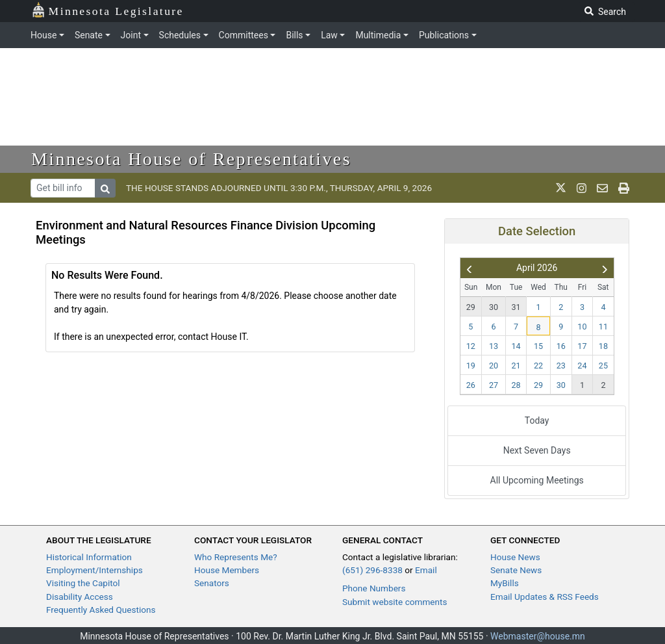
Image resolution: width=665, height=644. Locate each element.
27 (494, 385)
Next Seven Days (537, 450)
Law (329, 35)
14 (516, 346)
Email (426, 570)
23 (561, 366)
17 (582, 346)
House (44, 35)
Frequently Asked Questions (101, 610)
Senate (89, 35)
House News (515, 557)
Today (537, 420)
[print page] (624, 188)
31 (516, 307)
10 (582, 327)
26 (471, 385)
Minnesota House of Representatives (191, 159)
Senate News (516, 570)
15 (538, 346)
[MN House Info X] (561, 188)
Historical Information (89, 557)
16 (561, 346)
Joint (131, 35)
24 (582, 366)
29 (471, 307)
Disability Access (80, 597)
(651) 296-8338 (372, 570)
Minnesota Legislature (107, 10)
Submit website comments (395, 602)
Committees (244, 35)
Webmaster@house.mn (538, 636)
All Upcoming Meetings (537, 480)
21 (516, 366)
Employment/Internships (94, 570)
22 (538, 366)
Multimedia (378, 35)
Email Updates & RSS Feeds (545, 597)
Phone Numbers (374, 588)
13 (494, 346)
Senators (212, 583)
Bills (294, 35)
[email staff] (602, 188)
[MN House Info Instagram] (582, 188)
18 (603, 346)
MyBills (505, 583)
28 (516, 385)
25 (603, 366)
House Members (227, 570)
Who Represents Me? (236, 557)
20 (494, 366)
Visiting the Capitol (83, 583)
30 (494, 307)
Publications (444, 35)
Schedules (180, 35)
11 (603, 327)
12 (471, 346)
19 (471, 366)
